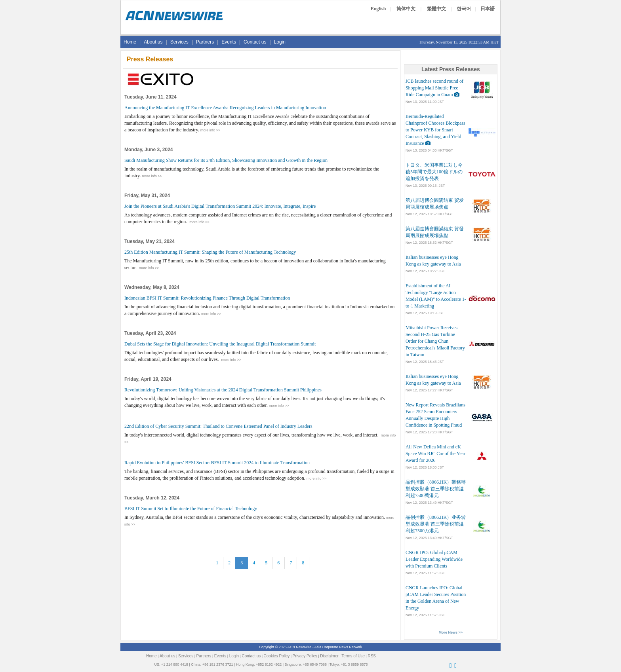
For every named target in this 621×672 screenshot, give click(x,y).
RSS (372, 656)
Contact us (255, 42)
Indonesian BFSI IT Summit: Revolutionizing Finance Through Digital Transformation (207, 298)
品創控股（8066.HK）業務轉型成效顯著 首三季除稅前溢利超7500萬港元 (436, 489)
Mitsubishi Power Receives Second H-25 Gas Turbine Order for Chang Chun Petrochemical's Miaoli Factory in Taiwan (435, 341)
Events (229, 42)
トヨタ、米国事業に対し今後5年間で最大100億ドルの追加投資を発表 (434, 172)
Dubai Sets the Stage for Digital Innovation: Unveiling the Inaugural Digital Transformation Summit (220, 344)
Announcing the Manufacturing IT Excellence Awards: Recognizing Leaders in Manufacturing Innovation (225, 108)
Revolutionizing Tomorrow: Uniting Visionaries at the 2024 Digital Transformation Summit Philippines (223, 390)
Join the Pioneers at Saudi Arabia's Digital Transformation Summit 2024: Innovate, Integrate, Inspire (220, 206)
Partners (205, 42)
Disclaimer (329, 656)
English (378, 9)
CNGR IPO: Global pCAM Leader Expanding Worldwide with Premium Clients (434, 559)
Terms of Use (353, 656)
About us (153, 42)
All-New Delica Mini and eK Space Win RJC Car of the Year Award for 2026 (435, 454)
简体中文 (406, 9)
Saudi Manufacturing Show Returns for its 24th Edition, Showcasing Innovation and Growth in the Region (226, 160)
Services (179, 42)
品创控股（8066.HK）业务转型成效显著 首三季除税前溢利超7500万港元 (436, 524)
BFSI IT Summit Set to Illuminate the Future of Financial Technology (191, 509)
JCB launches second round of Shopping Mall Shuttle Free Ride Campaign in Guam (434, 88)
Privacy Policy (305, 656)
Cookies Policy (277, 656)
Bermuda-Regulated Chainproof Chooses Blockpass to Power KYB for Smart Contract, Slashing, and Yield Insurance (435, 130)
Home (130, 42)
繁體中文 (436, 9)
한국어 (464, 9)
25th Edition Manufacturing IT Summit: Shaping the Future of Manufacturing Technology (210, 252)
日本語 (488, 9)
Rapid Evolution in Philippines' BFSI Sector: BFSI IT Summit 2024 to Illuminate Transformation (217, 463)
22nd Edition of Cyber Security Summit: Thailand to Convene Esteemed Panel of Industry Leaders (218, 426)
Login (280, 42)
